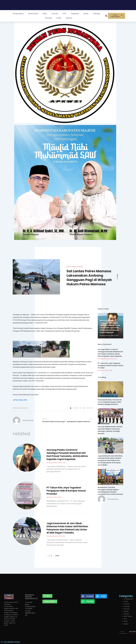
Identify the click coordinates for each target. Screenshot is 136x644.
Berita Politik (33, 14)
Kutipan (126, 611)
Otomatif (48, 18)
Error (125, 619)
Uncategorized (128, 599)
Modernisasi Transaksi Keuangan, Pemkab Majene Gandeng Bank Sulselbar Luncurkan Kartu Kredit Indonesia (110, 491)
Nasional (69, 18)
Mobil (45, 14)
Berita (86, 14)
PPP (65, 14)
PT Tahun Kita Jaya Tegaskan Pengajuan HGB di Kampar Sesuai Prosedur (66, 491)
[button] (106, 16)
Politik (59, 18)
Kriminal (74, 267)
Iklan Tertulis (128, 616)
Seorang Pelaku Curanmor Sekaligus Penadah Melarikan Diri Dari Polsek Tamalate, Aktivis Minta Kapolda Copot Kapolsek (67, 455)
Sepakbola (75, 14)
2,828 (57, 556)
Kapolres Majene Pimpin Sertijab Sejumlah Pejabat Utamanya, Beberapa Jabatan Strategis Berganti (110, 430)
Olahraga (96, 14)
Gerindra (55, 14)
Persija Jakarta (18, 14)
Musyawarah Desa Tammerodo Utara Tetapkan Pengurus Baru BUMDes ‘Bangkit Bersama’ (110, 402)
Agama (126, 624)
